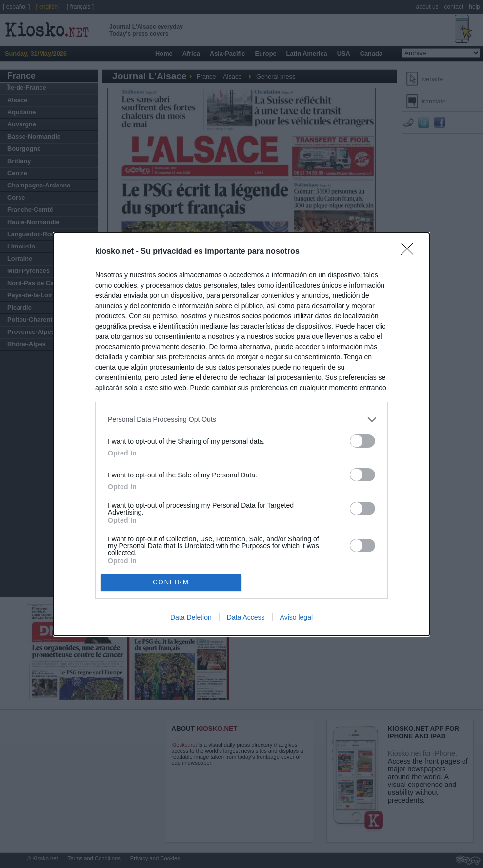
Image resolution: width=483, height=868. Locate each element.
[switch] (362, 441)
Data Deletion (191, 617)
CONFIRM (171, 582)
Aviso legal (296, 617)
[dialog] (241, 434)
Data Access (246, 617)
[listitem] (241, 420)
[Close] (410, 252)
